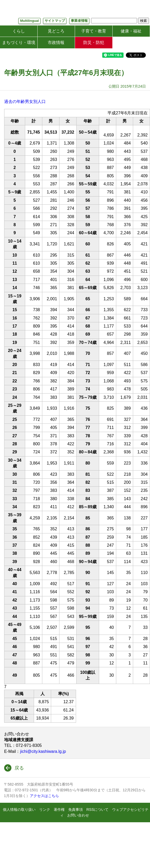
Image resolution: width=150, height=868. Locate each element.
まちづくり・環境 (19, 43)
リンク (45, 810)
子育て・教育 (94, 31)
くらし (19, 31)
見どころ (56, 31)
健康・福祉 (131, 31)
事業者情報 (79, 21)
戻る (19, 768)
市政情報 (56, 43)
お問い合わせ (78, 815)
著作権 (59, 810)
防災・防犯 (94, 43)
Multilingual (29, 21)
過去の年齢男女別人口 (25, 102)
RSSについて (98, 810)
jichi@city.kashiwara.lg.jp (43, 751)
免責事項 (76, 810)
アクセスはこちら (44, 796)
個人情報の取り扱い (19, 810)
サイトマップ (55, 21)
